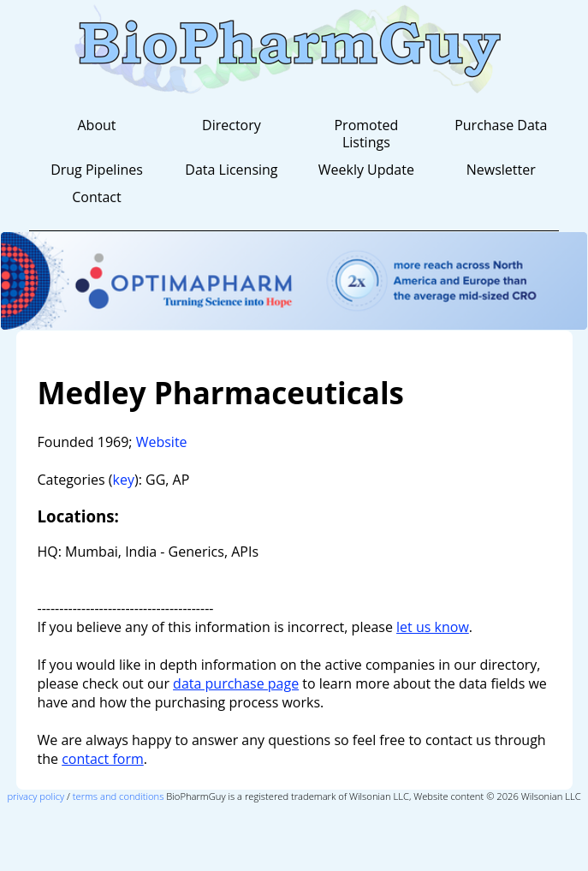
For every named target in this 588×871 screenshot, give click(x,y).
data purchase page (236, 683)
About (96, 125)
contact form (103, 759)
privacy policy (36, 796)
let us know (433, 627)
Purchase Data (501, 125)
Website (162, 442)
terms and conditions (119, 796)
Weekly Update (366, 170)
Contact (96, 197)
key (124, 480)
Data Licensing (231, 170)
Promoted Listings (366, 134)
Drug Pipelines (97, 170)
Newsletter (501, 170)
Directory (232, 125)
